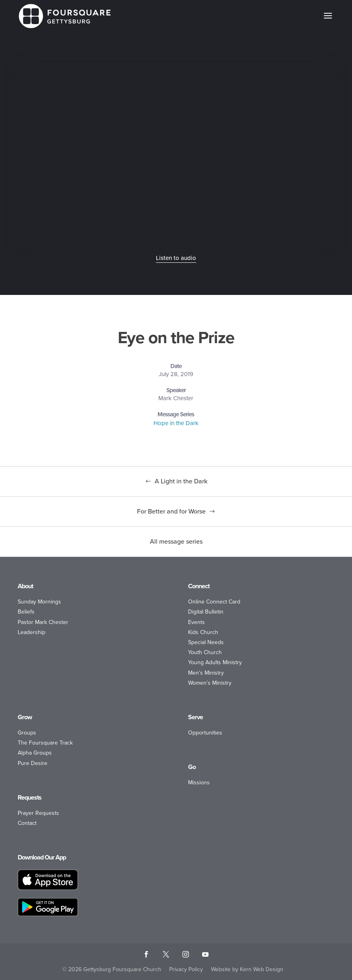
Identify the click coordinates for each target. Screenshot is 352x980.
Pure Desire (33, 763)
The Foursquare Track (45, 743)
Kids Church (203, 632)
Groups (27, 733)
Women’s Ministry (210, 683)
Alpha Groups (35, 753)
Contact (27, 823)
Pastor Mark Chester (43, 622)
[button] (328, 21)
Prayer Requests (38, 813)
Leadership (32, 632)
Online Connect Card (214, 602)
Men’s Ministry (206, 673)
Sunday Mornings (39, 602)
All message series (176, 541)
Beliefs (26, 612)
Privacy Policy (186, 969)
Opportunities (205, 733)
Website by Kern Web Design (247, 969)
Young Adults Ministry (215, 662)
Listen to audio (176, 258)
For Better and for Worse (171, 511)
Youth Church (205, 652)
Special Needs (206, 642)
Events (196, 622)
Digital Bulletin (206, 612)
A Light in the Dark (181, 481)
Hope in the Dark (176, 423)
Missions (199, 783)
